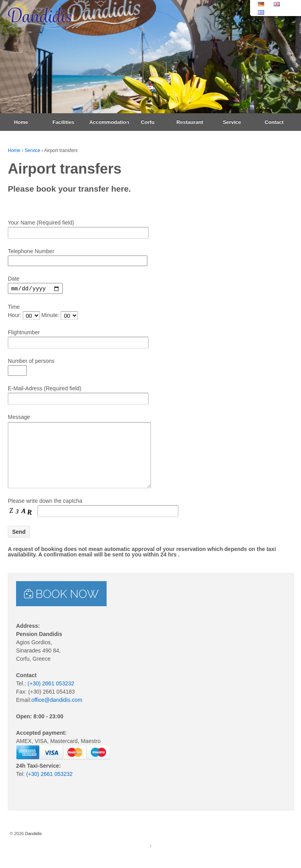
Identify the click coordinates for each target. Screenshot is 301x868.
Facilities (63, 122)
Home (21, 122)
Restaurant (190, 122)
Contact (274, 122)
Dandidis (33, 846)
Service (232, 122)
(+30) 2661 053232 (51, 696)
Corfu (148, 122)
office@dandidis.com (57, 713)
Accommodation (108, 122)
